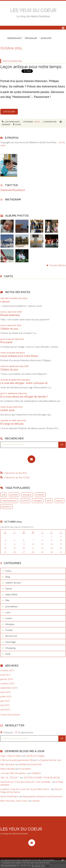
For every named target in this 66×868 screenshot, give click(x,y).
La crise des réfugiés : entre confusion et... (25, 383)
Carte (8, 276)
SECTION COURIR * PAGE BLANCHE (42, 777)
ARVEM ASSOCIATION (30, 764)
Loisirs (9, 618)
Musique (10, 624)
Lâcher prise (7, 410)
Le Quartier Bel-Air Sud (49, 760)
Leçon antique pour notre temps (19, 356)
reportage (11, 642)
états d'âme (11, 594)
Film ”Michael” (7, 764)
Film (7, 600)
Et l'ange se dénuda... (13, 424)
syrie (49, 501)
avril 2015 (5, 710)
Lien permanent (11, 122)
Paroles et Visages (35, 756)
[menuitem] (15, 38)
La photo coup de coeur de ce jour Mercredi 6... (25, 789)
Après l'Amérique (9, 796)
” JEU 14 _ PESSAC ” (10, 777)
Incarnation (25, 769)
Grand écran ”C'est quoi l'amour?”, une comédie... (26, 782)
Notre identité (8, 769)
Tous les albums (57, 265)
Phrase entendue (10, 315)
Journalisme (12, 606)
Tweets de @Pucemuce (13, 190)
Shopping (10, 648)
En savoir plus (38, 865)
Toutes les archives (10, 715)
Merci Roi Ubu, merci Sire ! (14, 801)
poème (14, 495)
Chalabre (36, 773)
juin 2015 (5, 701)
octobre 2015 (7, 684)
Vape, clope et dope (11, 756)
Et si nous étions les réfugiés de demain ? (24, 397)
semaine (27, 495)
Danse (9, 589)
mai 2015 (5, 705)
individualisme (9, 501)
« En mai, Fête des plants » (14, 773)
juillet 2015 (6, 697)
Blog (8, 577)
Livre (8, 612)
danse (59, 501)
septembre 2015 (14, 38)
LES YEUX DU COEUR (33, 10)
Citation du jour (9, 329)
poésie (25, 501)
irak (4, 495)
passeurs (6, 506)
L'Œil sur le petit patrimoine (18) (16, 760)
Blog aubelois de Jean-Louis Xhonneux (43, 796)
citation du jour (13, 583)
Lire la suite (9, 111)
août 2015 (5, 692)
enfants (40, 495)
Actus (37, 122)
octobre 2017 (7, 670)
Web (8, 654)
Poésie (9, 630)
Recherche (11, 636)
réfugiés (38, 501)
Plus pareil (6, 342)
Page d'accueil (31, 38)
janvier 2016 (46, 38)
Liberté (36, 801)
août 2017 (5, 675)
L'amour (5, 301)
